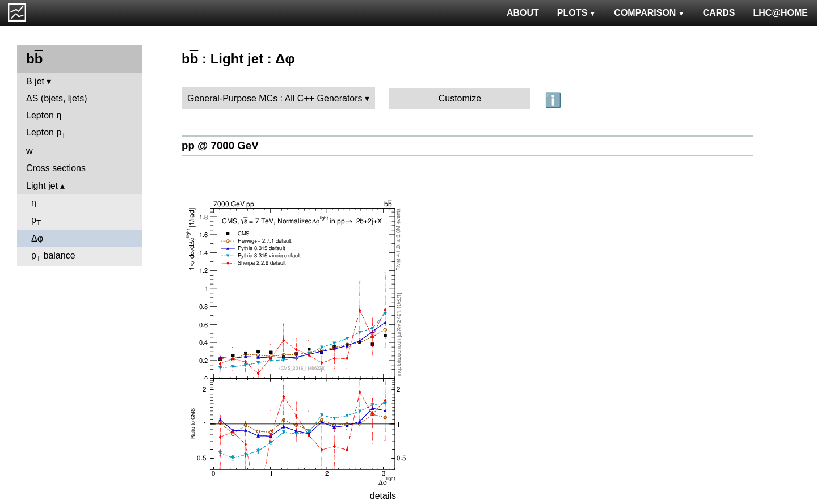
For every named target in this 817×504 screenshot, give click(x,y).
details (383, 496)
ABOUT (523, 13)
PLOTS (577, 13)
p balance (53, 257)
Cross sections (56, 168)
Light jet (42, 186)
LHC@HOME (781, 13)
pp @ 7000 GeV (220, 145)
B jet (35, 81)
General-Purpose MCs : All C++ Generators (275, 98)
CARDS (719, 13)
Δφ (37, 238)
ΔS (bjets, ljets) (57, 98)
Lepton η (44, 115)
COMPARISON (649, 13)
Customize (460, 98)
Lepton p (46, 134)
